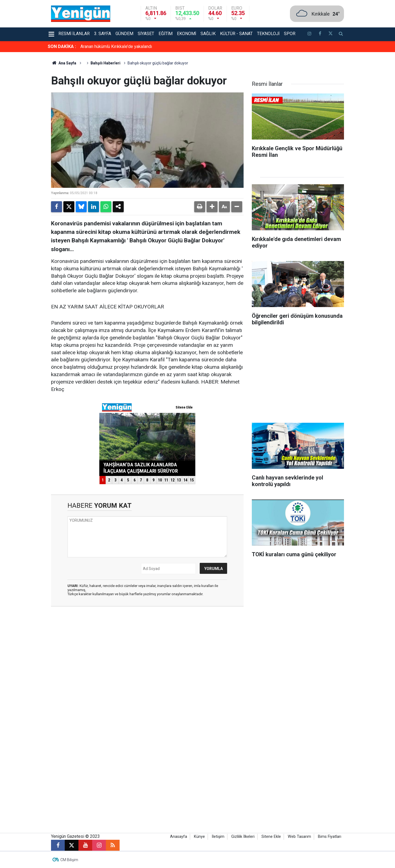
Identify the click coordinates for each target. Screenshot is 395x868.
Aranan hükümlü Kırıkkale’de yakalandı (116, 46)
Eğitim (166, 34)
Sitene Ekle (271, 837)
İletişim (218, 837)
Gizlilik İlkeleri (243, 837)
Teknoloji (268, 34)
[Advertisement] (370, 134)
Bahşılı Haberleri (105, 63)
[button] (212, 207)
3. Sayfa (103, 34)
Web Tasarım (299, 837)
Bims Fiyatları (330, 837)
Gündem (124, 34)
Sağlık (208, 34)
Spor (290, 34)
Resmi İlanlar (74, 34)
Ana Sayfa (64, 63)
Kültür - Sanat (236, 34)
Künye (199, 837)
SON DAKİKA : (62, 46)
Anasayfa (179, 837)
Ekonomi (187, 34)
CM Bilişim (69, 860)
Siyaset (146, 34)
